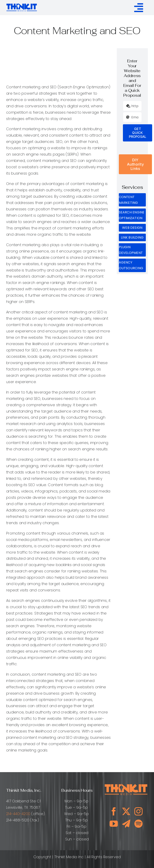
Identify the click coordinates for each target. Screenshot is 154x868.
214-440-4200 (18, 814)
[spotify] (138, 824)
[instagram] (138, 811)
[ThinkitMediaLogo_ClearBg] (22, 4)
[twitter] (126, 811)
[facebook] (114, 811)
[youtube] (114, 824)
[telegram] (126, 824)
